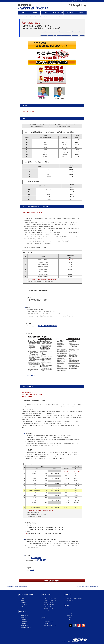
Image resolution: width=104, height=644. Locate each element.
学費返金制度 (44, 35)
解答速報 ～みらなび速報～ (49, 603)
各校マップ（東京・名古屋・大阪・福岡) (74, 598)
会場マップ (82, 35)
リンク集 (68, 619)
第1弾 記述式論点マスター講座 (64, 35)
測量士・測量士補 (24, 605)
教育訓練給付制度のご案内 (49, 609)
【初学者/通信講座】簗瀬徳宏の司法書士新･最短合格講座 (16, 586)
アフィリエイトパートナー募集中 (50, 598)
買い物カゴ (50, 35)
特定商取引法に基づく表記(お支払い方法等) (75, 32)
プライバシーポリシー (71, 611)
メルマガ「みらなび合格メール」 (50, 601)
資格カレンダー (47, 611)
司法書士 (22, 598)
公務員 (22, 607)
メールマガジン (69, 13)
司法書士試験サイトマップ (26, 628)
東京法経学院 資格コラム (48, 621)
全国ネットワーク (70, 601)
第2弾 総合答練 (75, 35)
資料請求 (35, 13)
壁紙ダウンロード (47, 613)
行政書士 (22, 601)
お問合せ (81, 13)
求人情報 (76, 1)
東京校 (32, 570)
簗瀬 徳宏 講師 (41, 560)
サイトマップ (69, 617)
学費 (55, 35)
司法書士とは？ (23, 617)
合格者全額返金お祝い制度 (49, 605)
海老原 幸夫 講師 (36, 558)
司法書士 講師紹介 (24, 621)
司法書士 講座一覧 (24, 619)
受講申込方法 (62, 32)
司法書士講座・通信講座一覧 (37, 17)
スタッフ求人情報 (70, 613)
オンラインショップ (58, 13)
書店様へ (62, 1)
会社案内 (69, 1)
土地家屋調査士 (23, 603)
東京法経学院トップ (21, 17)
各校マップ (46, 13)
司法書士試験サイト (24, 615)
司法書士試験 (28, 17)
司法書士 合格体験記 (24, 626)
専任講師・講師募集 (47, 607)
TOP (23, 13)
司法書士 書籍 (23, 624)
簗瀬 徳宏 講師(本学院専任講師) (47, 326)
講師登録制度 (84, 1)
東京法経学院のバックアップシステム (49, 32)
